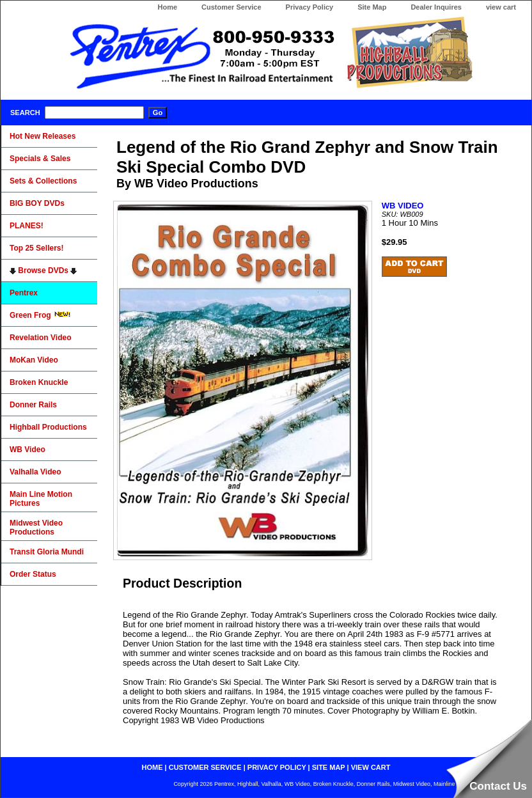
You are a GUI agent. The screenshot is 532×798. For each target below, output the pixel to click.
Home (167, 7)
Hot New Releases (43, 136)
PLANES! (27, 226)
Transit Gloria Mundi (47, 552)
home (153, 767)
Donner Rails (33, 405)
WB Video (27, 450)
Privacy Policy (310, 7)
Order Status (33, 574)
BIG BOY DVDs (37, 203)
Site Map (372, 7)
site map (329, 767)
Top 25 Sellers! (36, 248)
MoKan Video (34, 360)
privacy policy (277, 767)
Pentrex (24, 293)
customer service (205, 767)
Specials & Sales (40, 159)
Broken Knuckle (39, 382)
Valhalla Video (35, 472)
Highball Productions (48, 427)
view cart (501, 7)
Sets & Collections (43, 181)
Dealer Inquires (436, 7)
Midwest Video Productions (36, 528)
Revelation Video (40, 338)
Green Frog (40, 315)
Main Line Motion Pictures (41, 499)
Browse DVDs (43, 270)
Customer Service (231, 7)
